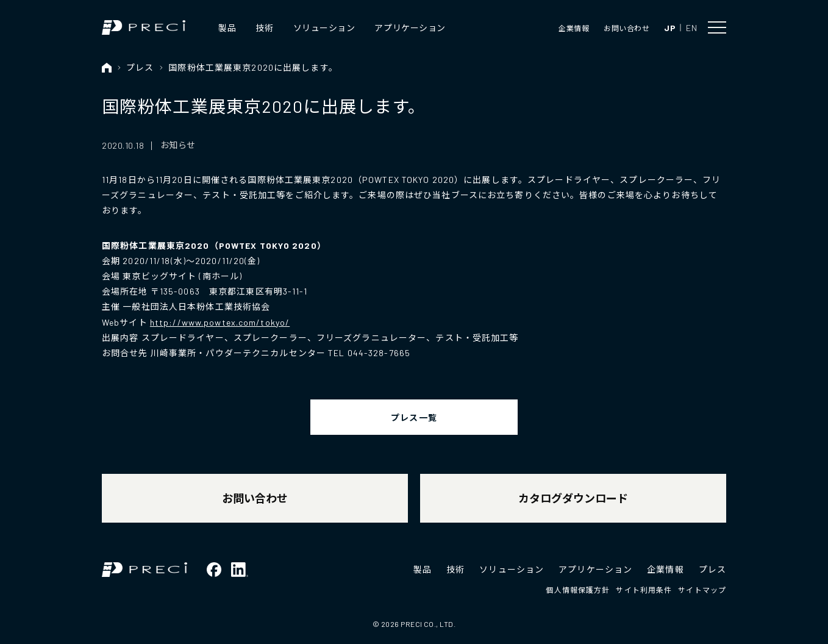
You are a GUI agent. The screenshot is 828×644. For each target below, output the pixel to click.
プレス (140, 67)
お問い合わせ (626, 28)
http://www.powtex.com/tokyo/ (220, 322)
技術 (264, 28)
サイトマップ (702, 590)
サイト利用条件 (644, 590)
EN (691, 28)
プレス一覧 (414, 417)
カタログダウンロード (573, 498)
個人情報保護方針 (578, 590)
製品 (227, 28)
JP (670, 28)
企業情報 (574, 28)
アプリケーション (410, 28)
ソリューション (324, 28)
